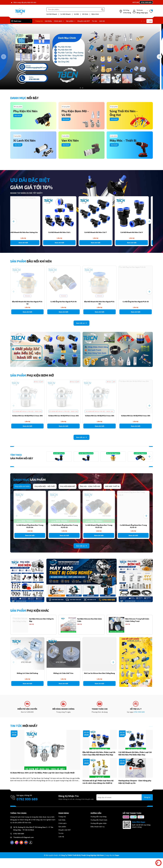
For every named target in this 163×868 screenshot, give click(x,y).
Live (150, 21)
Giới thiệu (48, 21)
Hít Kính (85, 14)
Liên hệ (102, 21)
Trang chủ (39, 21)
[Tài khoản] (140, 11)
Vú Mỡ (77, 14)
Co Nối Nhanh (66, 14)
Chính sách (59, 21)
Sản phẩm (71, 21)
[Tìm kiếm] (102, 9)
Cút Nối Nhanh (52, 14)
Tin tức (95, 21)
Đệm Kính (95, 14)
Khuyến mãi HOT (84, 21)
